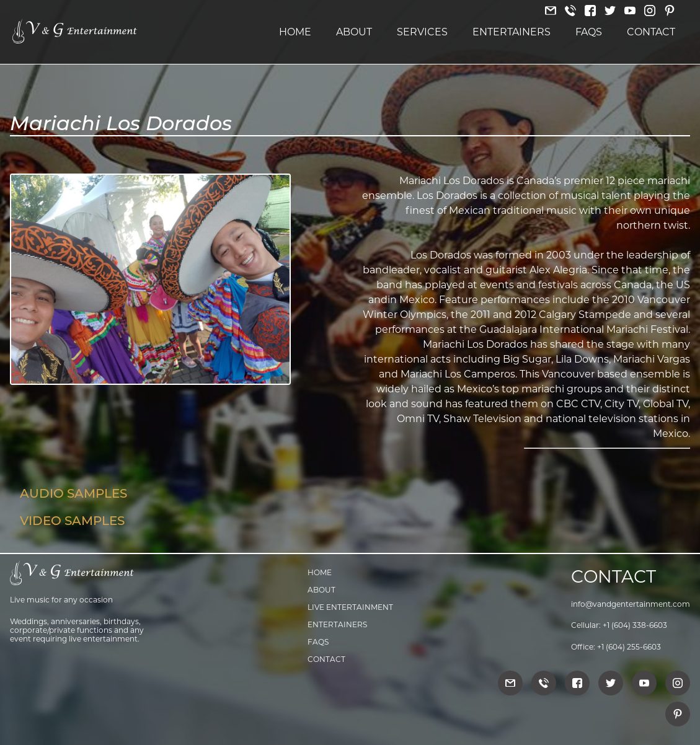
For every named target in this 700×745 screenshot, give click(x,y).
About (354, 32)
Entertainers (512, 32)
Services (422, 32)
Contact (651, 32)
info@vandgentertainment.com (631, 604)
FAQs (589, 32)
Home (295, 32)
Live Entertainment (350, 607)
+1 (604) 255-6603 (629, 647)
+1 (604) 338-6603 (635, 625)
